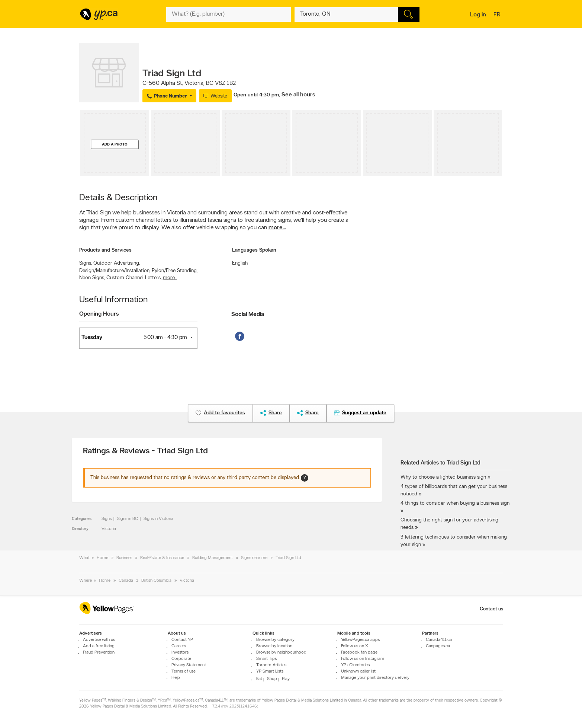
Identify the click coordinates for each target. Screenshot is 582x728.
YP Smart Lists (270, 671)
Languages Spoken (254, 250)
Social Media (248, 314)
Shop (272, 679)
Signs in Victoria (158, 519)
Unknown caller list (358, 671)
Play (286, 679)
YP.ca (162, 701)
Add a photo (115, 144)
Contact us (491, 609)
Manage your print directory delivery (375, 678)
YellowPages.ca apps (360, 640)
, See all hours (297, 95)
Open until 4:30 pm (256, 95)
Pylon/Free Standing (175, 271)
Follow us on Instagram (363, 659)
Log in (478, 15)
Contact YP (182, 640)
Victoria (109, 529)
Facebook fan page (359, 652)
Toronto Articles (271, 665)
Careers (179, 646)
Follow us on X (355, 646)
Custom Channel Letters (134, 278)
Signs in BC (128, 519)
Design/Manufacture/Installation (115, 271)
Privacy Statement (189, 665)
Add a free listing (99, 646)
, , (189, 83)
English (240, 263)
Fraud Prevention (99, 652)
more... (277, 228)
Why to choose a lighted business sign (443, 477)
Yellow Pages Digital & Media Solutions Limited (302, 701)
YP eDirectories (355, 665)
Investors (180, 652)
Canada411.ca (439, 640)
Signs (86, 263)
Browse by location (274, 646)
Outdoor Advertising (117, 263)
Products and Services (105, 250)
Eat (259, 679)
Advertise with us (99, 640)
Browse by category (275, 640)
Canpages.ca (438, 646)
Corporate (181, 659)
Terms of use (184, 671)
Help (176, 678)
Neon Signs (92, 278)
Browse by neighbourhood (281, 652)
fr (498, 15)
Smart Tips (266, 659)
